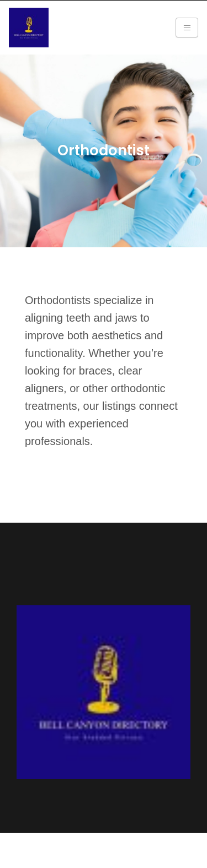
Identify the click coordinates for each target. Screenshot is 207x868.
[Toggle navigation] (187, 28)
